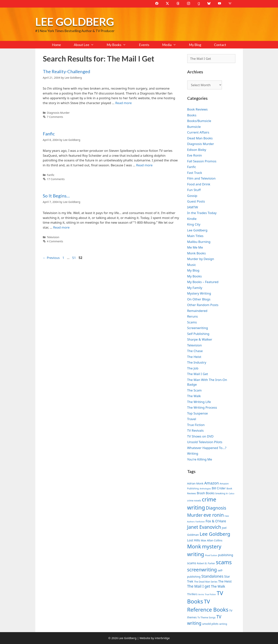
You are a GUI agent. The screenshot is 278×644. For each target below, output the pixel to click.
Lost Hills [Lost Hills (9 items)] (194, 540)
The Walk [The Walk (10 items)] (218, 586)
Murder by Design (201, 259)
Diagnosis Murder (58, 113)
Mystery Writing (199, 293)
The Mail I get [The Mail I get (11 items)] (199, 586)
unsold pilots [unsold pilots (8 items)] (210, 624)
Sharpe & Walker (200, 339)
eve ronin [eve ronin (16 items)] (214, 515)
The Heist (194, 357)
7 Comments (55, 117)
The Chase (195, 351)
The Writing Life (199, 402)
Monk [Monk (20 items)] (194, 546)
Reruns (193, 316)
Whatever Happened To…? (207, 448)
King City (194, 224)
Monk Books (197, 253)
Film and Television (201, 178)
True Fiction (196, 425)
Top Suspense (198, 413)
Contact (220, 45)
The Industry (197, 362)
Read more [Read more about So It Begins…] (61, 227)
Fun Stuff (194, 190)
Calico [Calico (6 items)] (232, 494)
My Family (195, 288)
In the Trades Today (202, 213)
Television (53, 237)
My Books (119, 45)
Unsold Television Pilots (205, 442)
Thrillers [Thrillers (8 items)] (192, 594)
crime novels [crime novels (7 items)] (194, 501)
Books (192, 115)
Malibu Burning (199, 242)
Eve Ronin (195, 155)
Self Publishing (198, 334)
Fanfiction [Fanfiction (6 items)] (200, 522)
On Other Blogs (199, 299)
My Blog (195, 45)
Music (192, 265)
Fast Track (195, 173)
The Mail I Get (198, 374)
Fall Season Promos (202, 161)
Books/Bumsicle (199, 121)
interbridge (162, 638)
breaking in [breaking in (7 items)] (222, 493)
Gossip (192, 196)
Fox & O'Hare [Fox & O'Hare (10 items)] (216, 521)
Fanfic (49, 134)
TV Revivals (196, 430)
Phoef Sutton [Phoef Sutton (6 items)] (211, 555)
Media (172, 45)
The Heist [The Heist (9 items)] (225, 581)
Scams (192, 322)
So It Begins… (56, 196)
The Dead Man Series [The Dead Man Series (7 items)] (206, 582)
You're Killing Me (200, 459)
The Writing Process (202, 407)
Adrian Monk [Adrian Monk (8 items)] (195, 483)
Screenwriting (198, 328)
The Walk (194, 396)
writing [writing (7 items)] (223, 624)
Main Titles (195, 236)
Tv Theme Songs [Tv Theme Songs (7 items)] (206, 618)
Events (144, 45)
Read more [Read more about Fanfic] (144, 165)
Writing (193, 453)
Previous (51, 258)
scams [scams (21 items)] (224, 562)
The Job (193, 368)
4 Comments (55, 241)
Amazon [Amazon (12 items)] (211, 483)
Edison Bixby (197, 150)
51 (74, 258)
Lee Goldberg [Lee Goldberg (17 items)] (215, 534)
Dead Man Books (200, 138)
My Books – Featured (203, 282)
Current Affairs (198, 132)
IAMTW (193, 207)
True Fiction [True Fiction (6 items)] (210, 594)
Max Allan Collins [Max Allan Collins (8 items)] (212, 540)
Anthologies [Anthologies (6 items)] (205, 489)
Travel (192, 419)
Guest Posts (196, 201)
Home (56, 45)
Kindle (192, 219)
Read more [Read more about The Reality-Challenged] (124, 103)
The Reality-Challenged (67, 71)
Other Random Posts (203, 305)
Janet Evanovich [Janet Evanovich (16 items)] (204, 527)
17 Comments (56, 179)
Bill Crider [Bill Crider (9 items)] (219, 488)
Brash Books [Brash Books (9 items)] (206, 493)
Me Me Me (195, 247)
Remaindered (197, 311)
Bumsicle (194, 127)
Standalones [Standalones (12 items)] (212, 576)
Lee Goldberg (75, 22)
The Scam (194, 390)
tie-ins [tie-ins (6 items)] (201, 594)
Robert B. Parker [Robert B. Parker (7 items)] (206, 563)
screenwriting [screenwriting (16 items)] (202, 570)
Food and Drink (199, 184)
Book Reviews (198, 109)
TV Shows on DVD (200, 436)
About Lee (87, 45)
